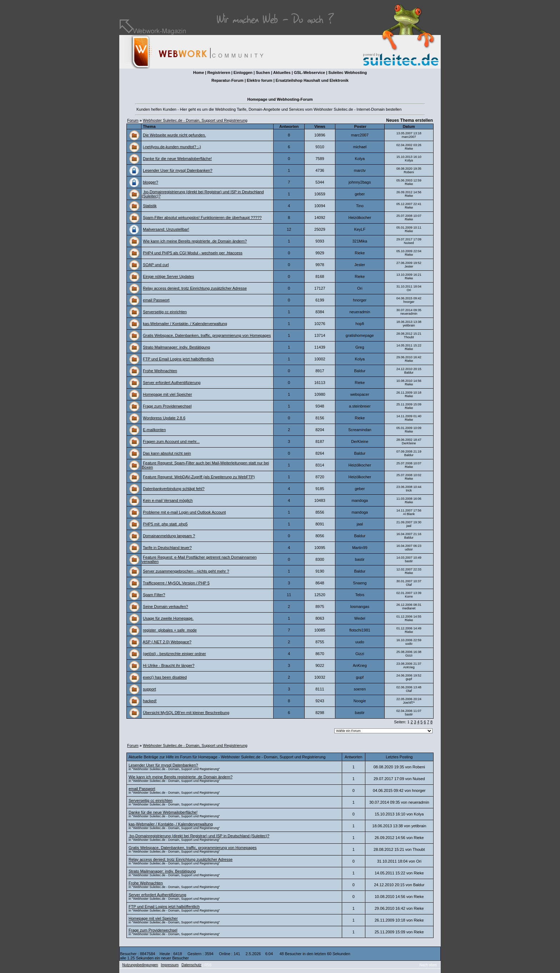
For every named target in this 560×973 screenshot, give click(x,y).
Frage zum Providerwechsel (167, 406)
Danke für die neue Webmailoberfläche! (177, 159)
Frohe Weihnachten (160, 371)
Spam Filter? (154, 595)
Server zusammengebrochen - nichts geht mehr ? (186, 571)
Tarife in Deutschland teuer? (167, 548)
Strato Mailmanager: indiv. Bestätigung (176, 347)
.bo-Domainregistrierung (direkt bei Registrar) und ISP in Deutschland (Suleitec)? (199, 836)
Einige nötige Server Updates (168, 276)
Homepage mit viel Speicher (167, 394)
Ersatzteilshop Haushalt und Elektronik (312, 80)
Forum (133, 120)
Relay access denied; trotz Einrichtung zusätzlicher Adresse (195, 288)
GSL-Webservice (309, 73)
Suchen (263, 73)
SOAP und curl (156, 265)
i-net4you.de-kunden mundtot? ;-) (172, 147)
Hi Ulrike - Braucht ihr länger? (169, 665)
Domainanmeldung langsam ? (169, 536)
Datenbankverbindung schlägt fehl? (174, 489)
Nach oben (428, 965)
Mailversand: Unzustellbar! (166, 229)
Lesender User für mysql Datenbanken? (177, 170)
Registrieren (219, 73)
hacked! (150, 701)
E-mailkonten (154, 430)
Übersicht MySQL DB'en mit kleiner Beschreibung (186, 713)
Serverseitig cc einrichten (165, 312)
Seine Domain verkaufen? (166, 607)
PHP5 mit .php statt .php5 (165, 524)
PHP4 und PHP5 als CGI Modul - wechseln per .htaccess (193, 253)
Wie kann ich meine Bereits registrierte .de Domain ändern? (195, 241)
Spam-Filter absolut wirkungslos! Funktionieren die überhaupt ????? (202, 218)
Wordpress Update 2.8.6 (164, 418)
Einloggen (243, 73)
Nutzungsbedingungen (140, 965)
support (149, 689)
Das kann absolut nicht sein (167, 453)
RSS (208, 965)
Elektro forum (260, 80)
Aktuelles (282, 73)
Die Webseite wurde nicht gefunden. (174, 135)
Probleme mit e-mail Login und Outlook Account (184, 512)
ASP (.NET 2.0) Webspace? (167, 642)
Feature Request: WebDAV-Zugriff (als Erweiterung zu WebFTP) (199, 477)
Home (199, 73)
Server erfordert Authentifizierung (172, 383)
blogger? (151, 182)
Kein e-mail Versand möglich (168, 500)
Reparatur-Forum (227, 80)
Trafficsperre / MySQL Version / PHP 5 (176, 583)
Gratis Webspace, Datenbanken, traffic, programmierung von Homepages (207, 335)
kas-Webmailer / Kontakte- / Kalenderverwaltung (185, 324)
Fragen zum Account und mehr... (171, 441)
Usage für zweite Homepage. (168, 618)
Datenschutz (191, 965)
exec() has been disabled (165, 677)
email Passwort (156, 300)
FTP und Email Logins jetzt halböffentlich (178, 359)
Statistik (150, 206)
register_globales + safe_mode (170, 630)
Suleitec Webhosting (347, 73)
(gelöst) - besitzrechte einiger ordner (174, 654)
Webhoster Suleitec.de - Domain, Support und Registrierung (195, 120)
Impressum (170, 965)
